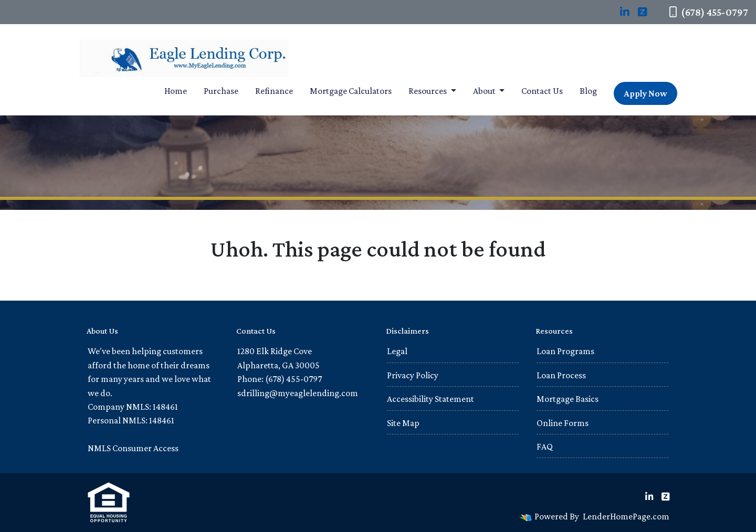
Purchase (221, 91)
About (485, 91)
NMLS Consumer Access (133, 448)
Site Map (403, 423)
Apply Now (645, 93)
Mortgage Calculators (351, 91)
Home (176, 91)
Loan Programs (565, 351)
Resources (428, 91)
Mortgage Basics (568, 399)
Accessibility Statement (430, 399)
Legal (397, 351)
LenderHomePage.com (626, 516)
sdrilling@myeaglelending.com (298, 393)
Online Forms (563, 423)
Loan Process (561, 375)
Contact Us (542, 91)
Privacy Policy (413, 375)
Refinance (274, 91)
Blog (588, 91)
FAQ (545, 446)
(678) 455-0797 (708, 12)
